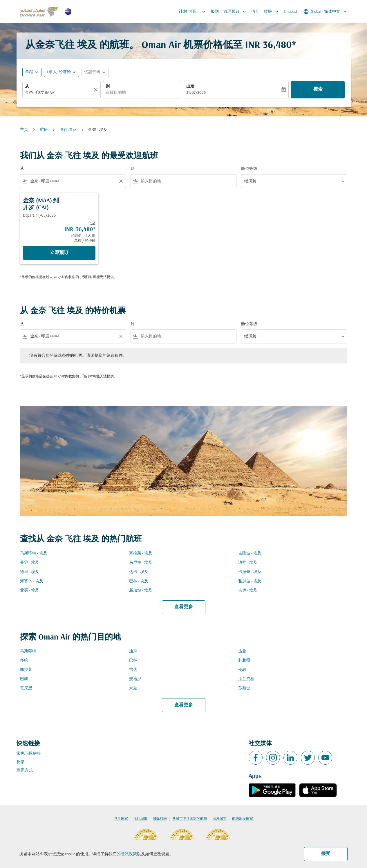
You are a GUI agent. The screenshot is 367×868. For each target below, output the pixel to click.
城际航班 (160, 819)
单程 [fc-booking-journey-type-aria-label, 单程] (29, 72)
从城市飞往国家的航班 (190, 819)
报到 (215, 12)
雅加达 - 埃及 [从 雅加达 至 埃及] (250, 581)
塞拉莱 (26, 670)
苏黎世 (244, 688)
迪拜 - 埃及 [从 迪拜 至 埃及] (248, 563)
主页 (24, 130)
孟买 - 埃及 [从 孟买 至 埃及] (30, 591)
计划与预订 (194, 12)
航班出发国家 (243, 819)
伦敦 (242, 670)
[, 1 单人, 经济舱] (59, 72)
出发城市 (220, 819)
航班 (44, 130)
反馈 (21, 762)
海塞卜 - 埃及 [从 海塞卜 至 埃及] (32, 581)
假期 (255, 12)
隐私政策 (129, 854)
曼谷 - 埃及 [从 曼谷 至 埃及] (30, 563)
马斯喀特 (28, 651)
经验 (273, 12)
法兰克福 (246, 679)
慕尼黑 (26, 688)
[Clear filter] (121, 181)
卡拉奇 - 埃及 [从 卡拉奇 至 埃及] (250, 572)
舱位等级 (249, 169)
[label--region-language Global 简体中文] (326, 12)
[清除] (97, 90)
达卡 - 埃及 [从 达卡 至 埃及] (139, 572)
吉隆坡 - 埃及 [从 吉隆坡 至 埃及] (250, 553)
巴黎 (24, 679)
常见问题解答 (29, 754)
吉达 (133, 670)
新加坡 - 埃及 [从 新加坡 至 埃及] (141, 591)
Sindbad (290, 12)
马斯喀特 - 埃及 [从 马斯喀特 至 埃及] (34, 553)
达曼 (242, 651)
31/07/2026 (196, 93)
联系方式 (25, 771)
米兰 (133, 688)
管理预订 (236, 12)
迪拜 (133, 651)
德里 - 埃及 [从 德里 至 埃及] (30, 572)
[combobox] (59, 93)
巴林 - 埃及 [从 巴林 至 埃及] (139, 581)
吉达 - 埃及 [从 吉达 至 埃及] (248, 591)
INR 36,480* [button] (271, 45)
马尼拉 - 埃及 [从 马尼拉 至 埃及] (141, 563)
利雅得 (244, 661)
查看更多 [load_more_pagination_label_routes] (184, 607)
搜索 (318, 89)
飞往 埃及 (68, 130)
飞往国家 (121, 819)
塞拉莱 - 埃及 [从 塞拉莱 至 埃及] (141, 553)
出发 (190, 87)
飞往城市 (140, 819)
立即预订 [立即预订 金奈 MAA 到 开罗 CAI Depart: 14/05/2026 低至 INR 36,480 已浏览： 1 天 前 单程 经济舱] (59, 253)
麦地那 (135, 679)
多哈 (24, 661)
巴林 (133, 661)
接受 (326, 854)
